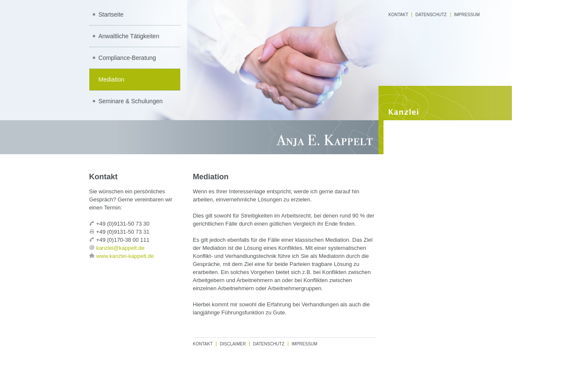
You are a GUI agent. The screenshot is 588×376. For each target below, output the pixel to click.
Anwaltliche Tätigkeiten (129, 36)
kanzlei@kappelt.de (120, 248)
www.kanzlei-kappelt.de (125, 256)
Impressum (467, 15)
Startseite (111, 14)
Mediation (112, 79)
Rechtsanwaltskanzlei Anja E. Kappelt (294, 137)
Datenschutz (431, 15)
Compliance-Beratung (127, 58)
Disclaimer (233, 344)
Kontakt (398, 15)
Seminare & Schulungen (131, 101)
